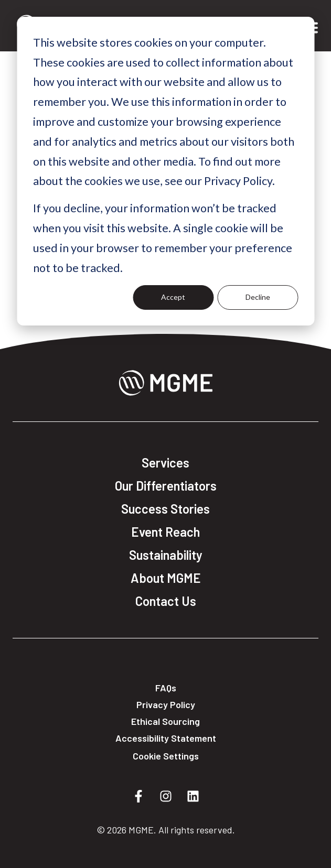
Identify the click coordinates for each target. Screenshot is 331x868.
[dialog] (165, 171)
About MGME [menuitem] (166, 578)
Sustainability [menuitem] (166, 555)
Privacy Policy (166, 704)
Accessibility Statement (166, 738)
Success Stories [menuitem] (165, 509)
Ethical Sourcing (165, 721)
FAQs (166, 688)
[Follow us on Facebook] (138, 796)
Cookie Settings (166, 756)
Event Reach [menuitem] (165, 532)
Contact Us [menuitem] (166, 601)
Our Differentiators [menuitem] (166, 486)
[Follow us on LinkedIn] (193, 796)
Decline (258, 297)
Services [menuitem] (165, 463)
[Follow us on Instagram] (166, 796)
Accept (173, 297)
